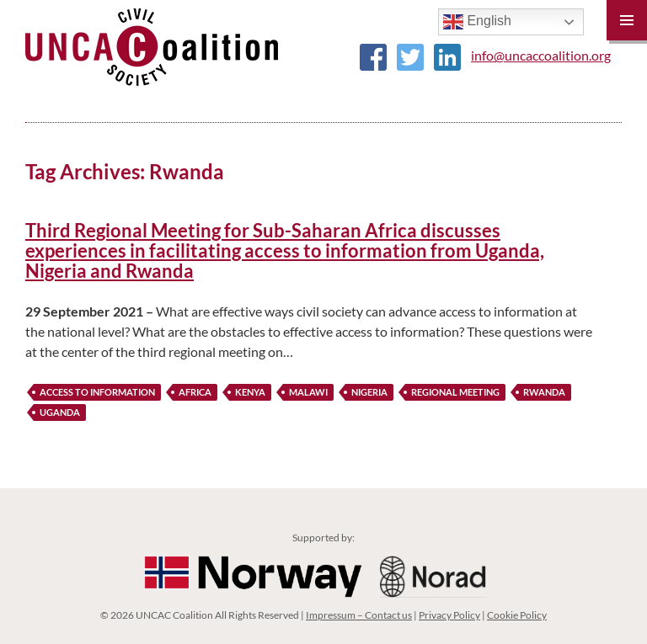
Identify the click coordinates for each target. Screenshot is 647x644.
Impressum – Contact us (359, 615)
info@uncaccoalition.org (541, 55)
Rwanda (544, 392)
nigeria (369, 392)
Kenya (250, 392)
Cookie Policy (517, 615)
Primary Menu (627, 20)
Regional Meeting (455, 392)
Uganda (60, 412)
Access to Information (97, 392)
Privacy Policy (449, 615)
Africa (195, 392)
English (477, 22)
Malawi (308, 392)
